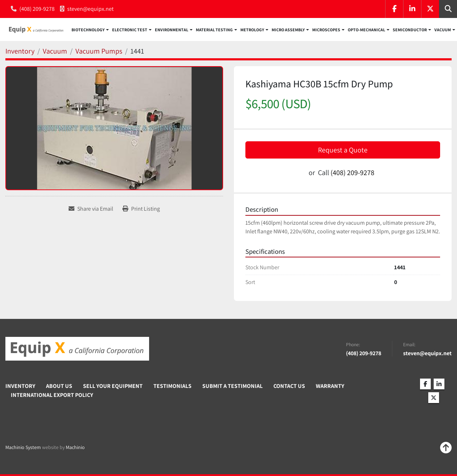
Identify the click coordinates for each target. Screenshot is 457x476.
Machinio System (23, 447)
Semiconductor (410, 30)
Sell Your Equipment (113, 386)
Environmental (172, 30)
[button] (90, 30)
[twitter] (430, 9)
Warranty (330, 386)
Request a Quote (343, 151)
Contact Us (289, 386)
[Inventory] (20, 52)
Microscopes (326, 30)
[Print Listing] (141, 210)
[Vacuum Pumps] (99, 52)
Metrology (252, 30)
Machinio (75, 447)
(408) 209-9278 (37, 9)
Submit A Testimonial (232, 386)
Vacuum (443, 30)
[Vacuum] (55, 52)
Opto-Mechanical (366, 30)
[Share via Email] (91, 210)
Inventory (20, 386)
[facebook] (394, 9)
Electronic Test (130, 30)
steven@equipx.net (90, 9)
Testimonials (172, 386)
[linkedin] (412, 9)
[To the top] (446, 448)
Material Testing (214, 30)
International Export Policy (52, 395)
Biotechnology (88, 30)
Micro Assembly (288, 30)
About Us (59, 386)
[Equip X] (77, 349)
